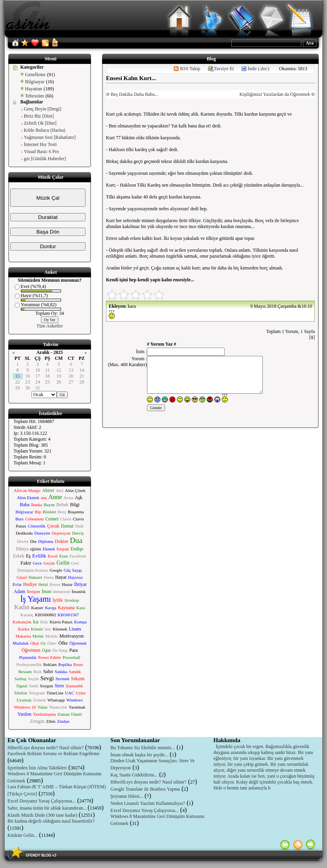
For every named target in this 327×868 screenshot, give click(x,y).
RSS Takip (190, 69)
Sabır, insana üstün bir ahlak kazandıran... (47, 808)
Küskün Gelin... (22, 835)
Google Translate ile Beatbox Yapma (145, 789)
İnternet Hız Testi (41, 144)
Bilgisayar (35, 82)
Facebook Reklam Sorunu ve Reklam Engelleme (54, 754)
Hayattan (34, 89)
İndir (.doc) (259, 69)
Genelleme (35, 75)
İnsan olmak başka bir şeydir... (139, 755)
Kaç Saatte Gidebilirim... (134, 775)
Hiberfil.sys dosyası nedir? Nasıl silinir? (46, 748)
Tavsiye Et (224, 69)
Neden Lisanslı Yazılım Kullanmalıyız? (148, 803)
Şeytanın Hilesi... (127, 796)
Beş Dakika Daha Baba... (134, 94)
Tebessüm (35, 96)
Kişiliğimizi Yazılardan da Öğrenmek (275, 94)
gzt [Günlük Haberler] (45, 159)
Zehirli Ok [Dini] (40, 123)
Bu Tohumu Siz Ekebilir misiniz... (143, 748)
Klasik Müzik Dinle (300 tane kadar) (42, 815)
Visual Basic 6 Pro (42, 152)
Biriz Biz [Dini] (39, 116)
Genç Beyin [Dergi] (43, 109)
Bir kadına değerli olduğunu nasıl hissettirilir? (51, 821)
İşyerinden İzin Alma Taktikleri (37, 768)
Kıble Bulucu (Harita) (45, 130)
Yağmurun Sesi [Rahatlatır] (50, 137)
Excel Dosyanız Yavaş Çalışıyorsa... (42, 801)
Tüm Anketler (50, 326)
